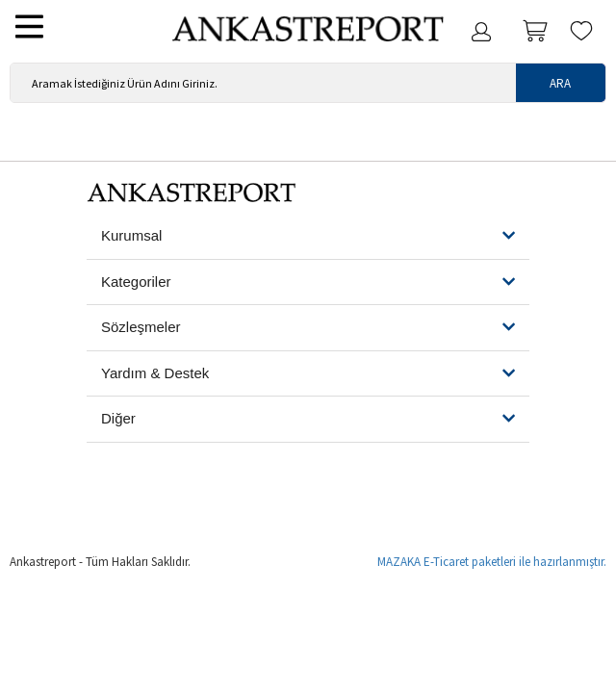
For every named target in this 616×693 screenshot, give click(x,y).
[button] (308, 236)
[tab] (308, 237)
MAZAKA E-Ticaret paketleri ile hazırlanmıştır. (492, 562)
